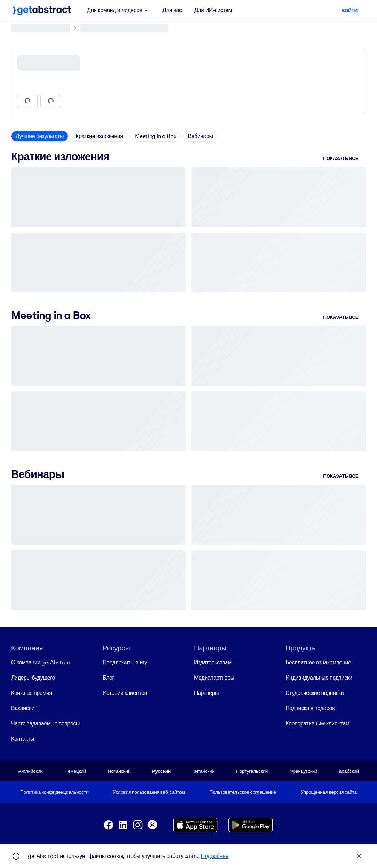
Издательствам (213, 662)
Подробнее (215, 856)
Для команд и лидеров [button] (118, 10)
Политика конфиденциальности (54, 792)
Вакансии (23, 708)
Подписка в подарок (310, 708)
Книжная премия (32, 693)
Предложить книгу (125, 662)
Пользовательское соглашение (243, 792)
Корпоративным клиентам (318, 723)
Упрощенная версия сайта (329, 792)
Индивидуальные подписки (319, 677)
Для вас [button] (172, 10)
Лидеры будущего (33, 677)
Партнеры (206, 693)
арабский (349, 771)
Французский (304, 771)
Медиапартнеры (214, 677)
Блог (108, 677)
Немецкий (75, 771)
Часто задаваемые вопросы (45, 723)
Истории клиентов (125, 693)
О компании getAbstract (42, 662)
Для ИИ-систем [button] (213, 10)
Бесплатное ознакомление (318, 662)
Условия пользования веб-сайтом (149, 792)
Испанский (119, 771)
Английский (30, 771)
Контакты (23, 739)
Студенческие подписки (315, 693)
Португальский (252, 771)
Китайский (204, 771)
